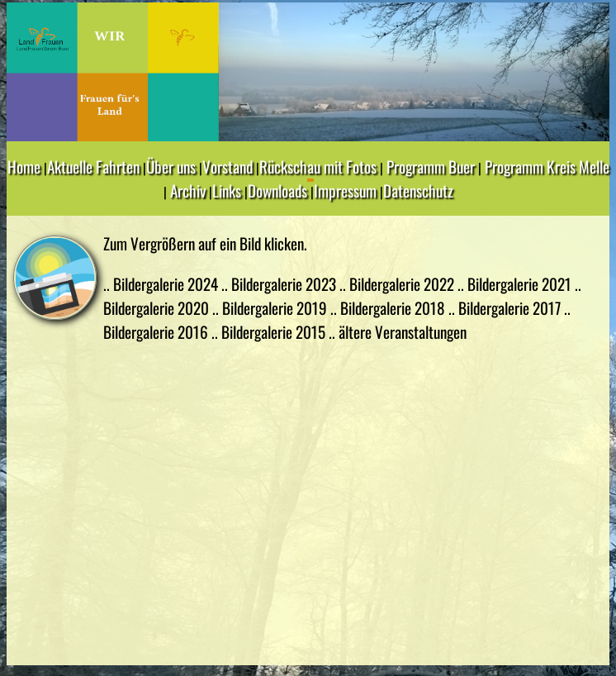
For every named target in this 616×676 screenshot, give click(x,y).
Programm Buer (431, 167)
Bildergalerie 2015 (275, 332)
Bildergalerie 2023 (285, 284)
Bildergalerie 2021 (521, 284)
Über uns (171, 167)
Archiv (188, 190)
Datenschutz (418, 190)
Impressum (345, 190)
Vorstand (227, 167)
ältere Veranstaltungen (403, 332)
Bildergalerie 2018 (394, 308)
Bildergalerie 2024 (167, 284)
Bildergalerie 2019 (276, 308)
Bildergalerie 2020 (158, 308)
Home (24, 167)
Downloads (277, 190)
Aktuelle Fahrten (93, 167)
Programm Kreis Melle (547, 167)
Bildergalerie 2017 (511, 308)
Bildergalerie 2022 (403, 284)
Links (227, 190)
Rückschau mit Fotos (318, 167)
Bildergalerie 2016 (157, 332)
